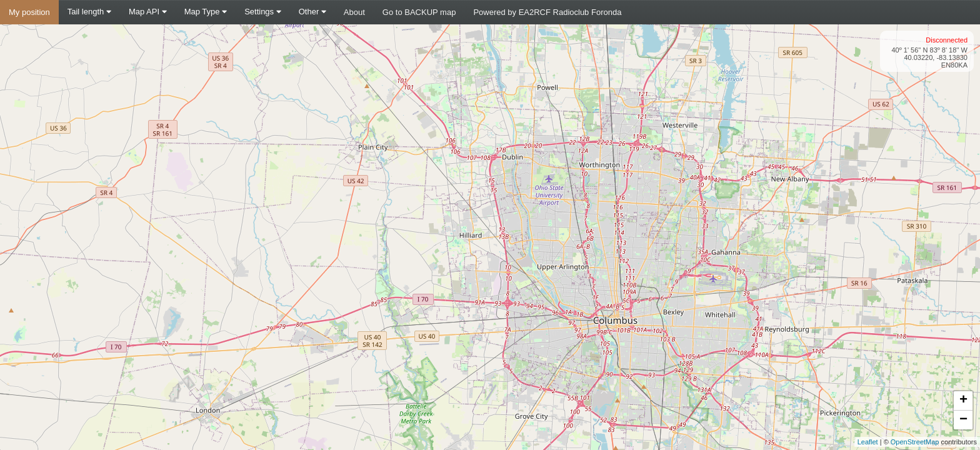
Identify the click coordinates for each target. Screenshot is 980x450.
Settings (263, 12)
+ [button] (963, 401)
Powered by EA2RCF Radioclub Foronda (547, 12)
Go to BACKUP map (419, 12)
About (354, 12)
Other (312, 12)
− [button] (963, 420)
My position (29, 12)
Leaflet (868, 442)
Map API (148, 12)
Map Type (206, 12)
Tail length (89, 12)
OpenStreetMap (915, 442)
